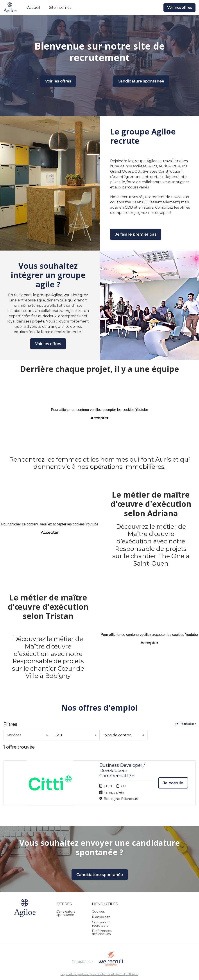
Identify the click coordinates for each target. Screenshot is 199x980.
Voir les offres (58, 81)
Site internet (60, 8)
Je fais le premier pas (136, 234)
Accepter (99, 418)
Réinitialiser (186, 724)
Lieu (75, 735)
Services (27, 735)
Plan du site (101, 899)
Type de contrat (124, 735)
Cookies (98, 894)
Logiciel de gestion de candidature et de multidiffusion (99, 956)
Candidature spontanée (141, 81)
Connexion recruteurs (101, 906)
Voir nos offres (179, 8)
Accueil (34, 8)
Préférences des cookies (102, 914)
